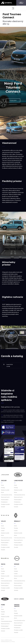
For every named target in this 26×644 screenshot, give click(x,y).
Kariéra (3, 640)
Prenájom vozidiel (5, 504)
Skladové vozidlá (5, 490)
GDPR (6, 640)
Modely (3, 488)
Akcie (2, 492)
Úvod (2, 485)
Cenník (3, 531)
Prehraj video (13, 100)
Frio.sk (13, 642)
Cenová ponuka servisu (6, 495)
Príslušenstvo (4, 502)
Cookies (10, 640)
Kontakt (3, 507)
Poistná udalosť (5, 500)
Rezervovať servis (5, 497)
